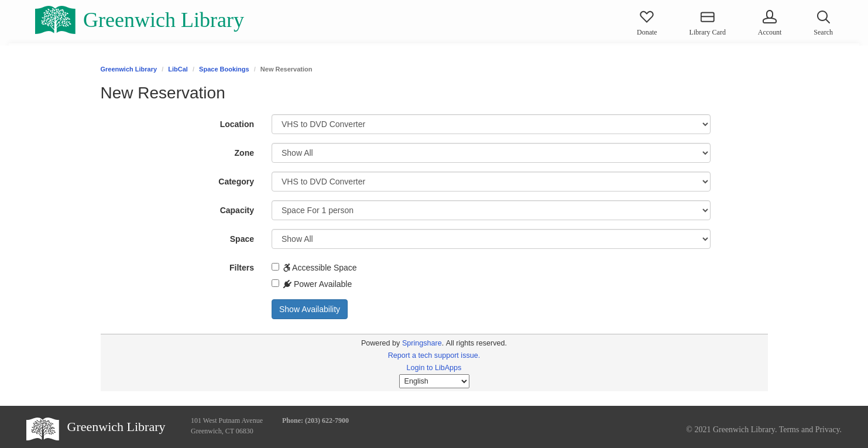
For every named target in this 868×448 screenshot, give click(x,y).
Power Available (312, 284)
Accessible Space (314, 268)
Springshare (422, 343)
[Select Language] (434, 381)
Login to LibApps (434, 368)
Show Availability (310, 309)
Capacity (237, 210)
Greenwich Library (129, 69)
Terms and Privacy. (810, 430)
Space (242, 239)
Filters (242, 268)
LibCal (178, 69)
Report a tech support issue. (434, 355)
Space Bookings (224, 69)
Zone (244, 153)
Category (236, 182)
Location (237, 124)
